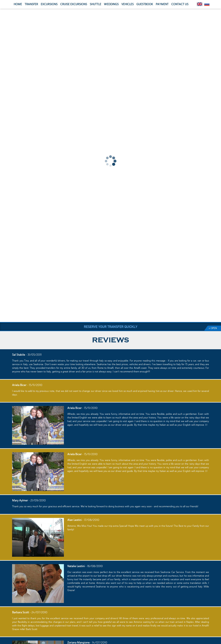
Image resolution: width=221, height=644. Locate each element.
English (200, 4)
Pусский (207, 4)
